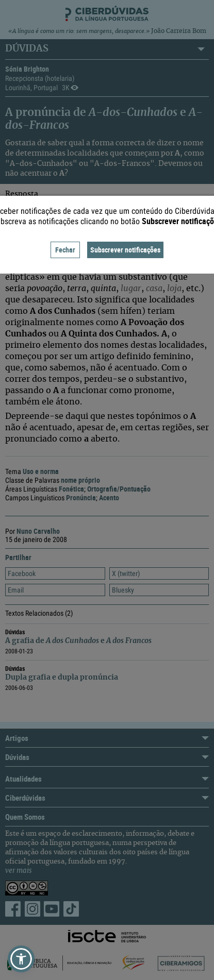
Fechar (65, 250)
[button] (21, 959)
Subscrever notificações (125, 250)
